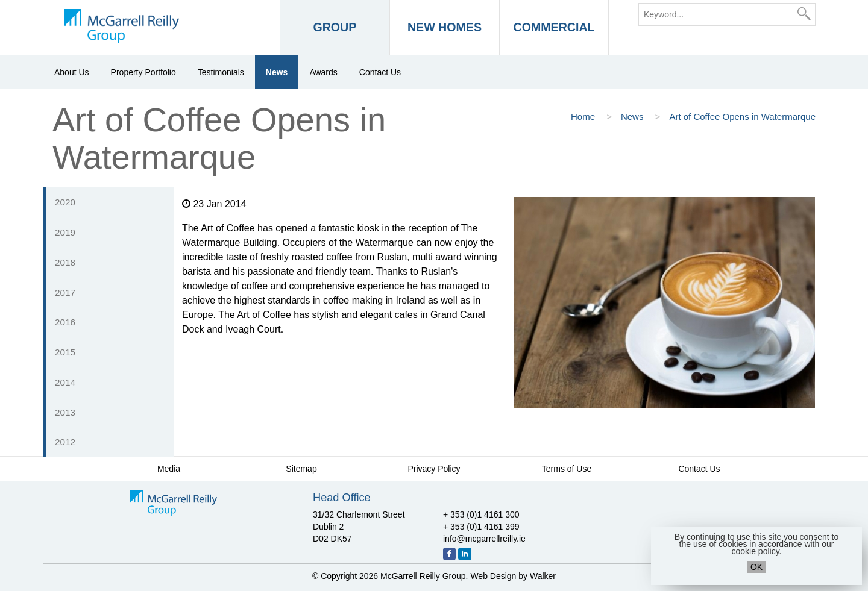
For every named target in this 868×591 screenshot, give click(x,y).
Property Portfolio (143, 72)
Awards (323, 72)
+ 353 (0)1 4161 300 (481, 514)
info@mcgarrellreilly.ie (484, 539)
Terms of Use (567, 469)
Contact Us (380, 72)
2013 (65, 412)
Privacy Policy (434, 469)
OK (756, 567)
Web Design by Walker (513, 576)
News (277, 72)
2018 (65, 262)
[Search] (804, 14)
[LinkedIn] (465, 554)
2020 (65, 202)
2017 (65, 292)
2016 (65, 322)
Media (169, 469)
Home (584, 117)
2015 (65, 352)
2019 (65, 232)
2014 (65, 382)
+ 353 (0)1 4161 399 (481, 527)
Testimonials (221, 72)
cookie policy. (756, 551)
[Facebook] (449, 554)
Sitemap (301, 469)
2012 (65, 442)
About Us (72, 72)
